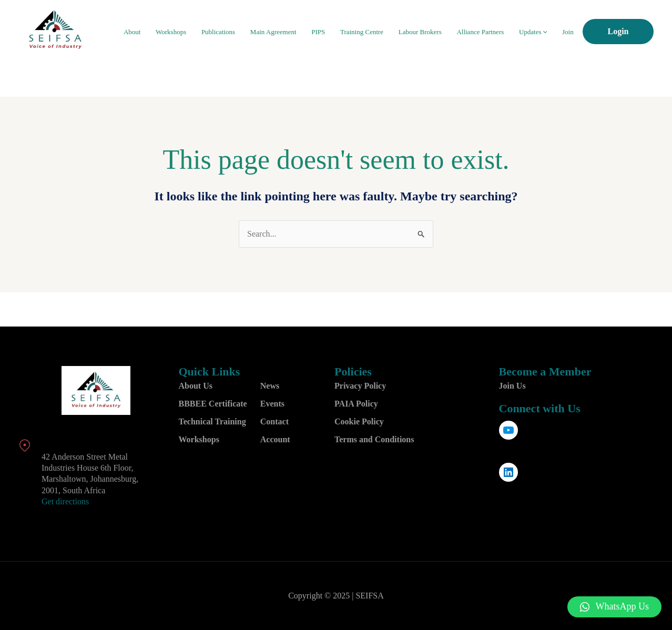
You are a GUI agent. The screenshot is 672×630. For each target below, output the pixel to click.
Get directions (65, 501)
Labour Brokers (432, 32)
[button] (615, 607)
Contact (274, 421)
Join (569, 32)
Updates (538, 32)
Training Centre (378, 32)
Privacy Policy (360, 386)
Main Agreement (296, 32)
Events (272, 404)
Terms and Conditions (374, 439)
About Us (196, 386)
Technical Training (212, 421)
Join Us (512, 386)
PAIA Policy (356, 404)
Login (618, 31)
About (165, 32)
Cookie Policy (359, 421)
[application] (550, 32)
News (270, 386)
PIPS (338, 32)
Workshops (201, 32)
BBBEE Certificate (213, 404)
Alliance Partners (489, 32)
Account (275, 439)
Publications (245, 32)
